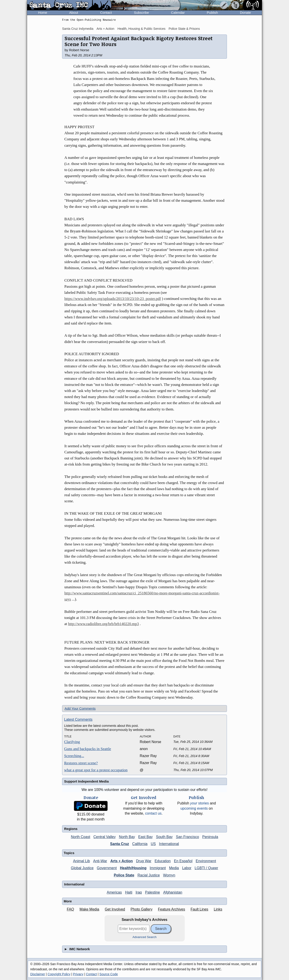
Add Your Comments (80, 708)
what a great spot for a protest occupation (96, 770)
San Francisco (187, 837)
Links (218, 909)
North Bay (127, 837)
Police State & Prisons (184, 29)
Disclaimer (38, 974)
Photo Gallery (141, 909)
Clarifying (72, 742)
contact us (153, 813)
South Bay (164, 837)
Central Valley (105, 837)
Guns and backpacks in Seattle (88, 749)
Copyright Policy (59, 974)
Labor (187, 868)
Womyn (169, 875)
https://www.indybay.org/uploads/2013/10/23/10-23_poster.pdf (113, 299)
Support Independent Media (86, 781)
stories (199, 803)
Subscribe (141, 13)
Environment (206, 861)
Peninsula (210, 837)
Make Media (89, 909)
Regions (71, 829)
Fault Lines (199, 909)
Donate (245, 13)
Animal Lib (81, 861)
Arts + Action (105, 29)
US (153, 844)
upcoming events (194, 808)
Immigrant (158, 868)
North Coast (80, 837)
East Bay (145, 837)
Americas (114, 892)
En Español (183, 861)
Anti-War (100, 861)
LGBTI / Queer (206, 868)
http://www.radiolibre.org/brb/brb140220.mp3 (104, 624)
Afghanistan (173, 892)
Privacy (78, 974)
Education (163, 861)
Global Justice (82, 868)
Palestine (152, 892)
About (74, 13)
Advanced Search (145, 937)
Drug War (144, 861)
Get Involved (115, 909)
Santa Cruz (120, 844)
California (140, 844)
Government (107, 868)
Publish (212, 13)
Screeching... (74, 756)
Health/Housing (133, 868)
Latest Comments (78, 719)
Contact (106, 13)
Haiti (129, 892)
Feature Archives (172, 909)
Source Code (109, 974)
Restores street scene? (81, 763)
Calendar (178, 13)
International (169, 844)
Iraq (139, 892)
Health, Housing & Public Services (141, 29)
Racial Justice (149, 875)
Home (43, 13)
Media (174, 868)
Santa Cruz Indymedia (78, 29)
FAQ (70, 909)
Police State (124, 875)
